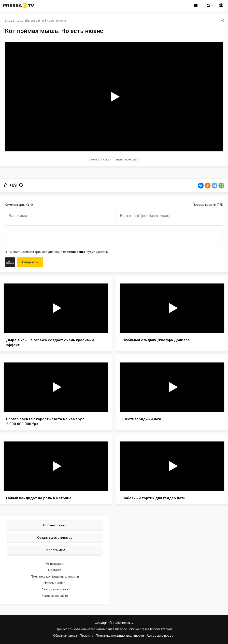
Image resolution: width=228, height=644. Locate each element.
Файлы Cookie (55, 583)
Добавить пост (55, 525)
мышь (95, 159)
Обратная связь (65, 636)
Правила (55, 570)
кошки (107, 159)
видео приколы (126, 159)
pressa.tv (34, 21)
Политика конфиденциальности (55, 576)
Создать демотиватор (55, 537)
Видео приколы (56, 21)
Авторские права (55, 589)
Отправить (30, 262)
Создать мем (55, 550)
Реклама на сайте (55, 596)
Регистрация (55, 564)
